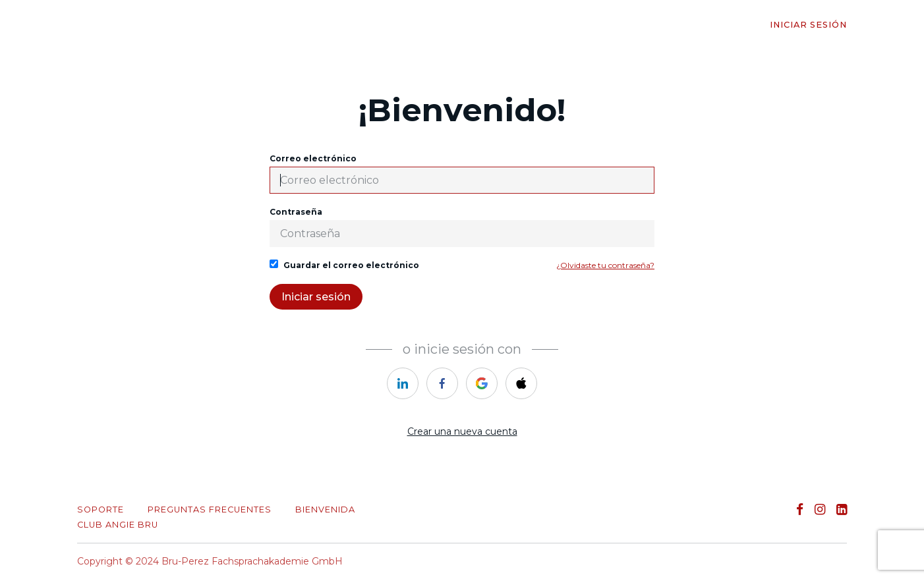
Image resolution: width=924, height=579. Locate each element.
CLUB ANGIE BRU (118, 525)
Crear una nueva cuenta (462, 431)
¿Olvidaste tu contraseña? (605, 265)
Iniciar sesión (808, 25)
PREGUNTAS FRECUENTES (210, 510)
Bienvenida (325, 510)
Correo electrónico (462, 174)
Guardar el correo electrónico (344, 265)
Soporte (101, 510)
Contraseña (462, 227)
